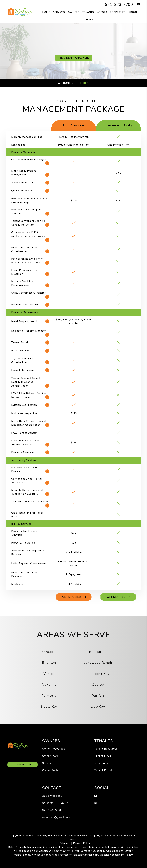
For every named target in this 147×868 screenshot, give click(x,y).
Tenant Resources (106, 749)
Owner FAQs (50, 756)
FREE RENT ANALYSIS (74, 58)
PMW (73, 839)
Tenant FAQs (103, 756)
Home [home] (46, 12)
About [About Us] (133, 12)
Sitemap (65, 843)
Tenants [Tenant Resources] (88, 12)
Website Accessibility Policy (116, 855)
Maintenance (103, 763)
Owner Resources (54, 749)
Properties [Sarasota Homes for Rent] (118, 12)
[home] (20, 11)
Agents (102, 12)
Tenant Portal (103, 770)
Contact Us (23, 765)
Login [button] (90, 19)
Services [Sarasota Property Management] (59, 12)
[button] (136, 5)
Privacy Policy (82, 843)
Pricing (85, 83)
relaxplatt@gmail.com (56, 817)
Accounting (67, 83)
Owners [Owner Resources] (74, 12)
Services (48, 763)
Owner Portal (51, 770)
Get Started (72, 597)
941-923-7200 (117, 5)
